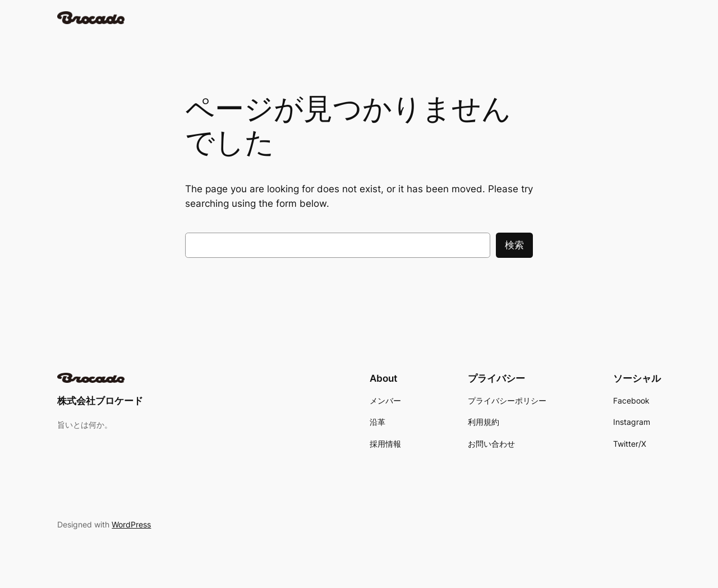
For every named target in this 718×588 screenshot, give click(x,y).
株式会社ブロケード (100, 401)
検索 (514, 245)
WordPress (131, 524)
